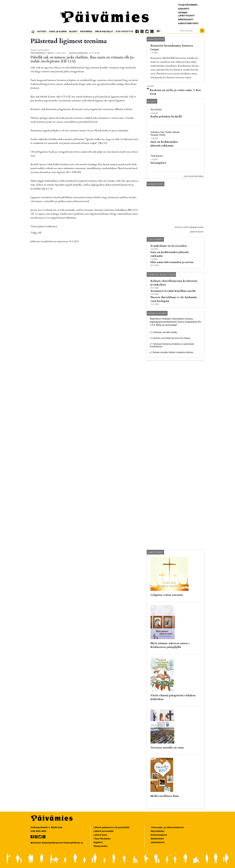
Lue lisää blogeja (194, 176)
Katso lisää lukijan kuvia (189, 227)
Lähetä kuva (197, 232)
